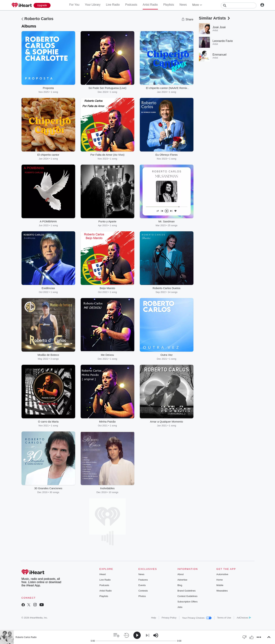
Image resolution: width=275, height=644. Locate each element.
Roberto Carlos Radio (26, 637)
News (183, 5)
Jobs (180, 607)
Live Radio (113, 5)
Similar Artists (215, 18)
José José (219, 27)
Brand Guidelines (186, 591)
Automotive (222, 574)
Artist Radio (150, 5)
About (180, 574)
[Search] (239, 5)
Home (220, 580)
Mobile (220, 585)
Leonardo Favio (223, 41)
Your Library (93, 5)
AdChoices (244, 618)
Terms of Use (224, 618)
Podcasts (131, 5)
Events (142, 585)
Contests (143, 591)
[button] (117, 635)
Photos (142, 596)
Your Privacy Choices (197, 618)
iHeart (103, 574)
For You (74, 5)
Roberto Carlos (39, 19)
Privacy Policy (169, 618)
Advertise (182, 580)
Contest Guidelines (187, 596)
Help (154, 618)
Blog (180, 585)
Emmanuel (220, 55)
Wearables (222, 591)
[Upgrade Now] (42, 5)
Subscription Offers (187, 602)
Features (143, 580)
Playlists (169, 5)
